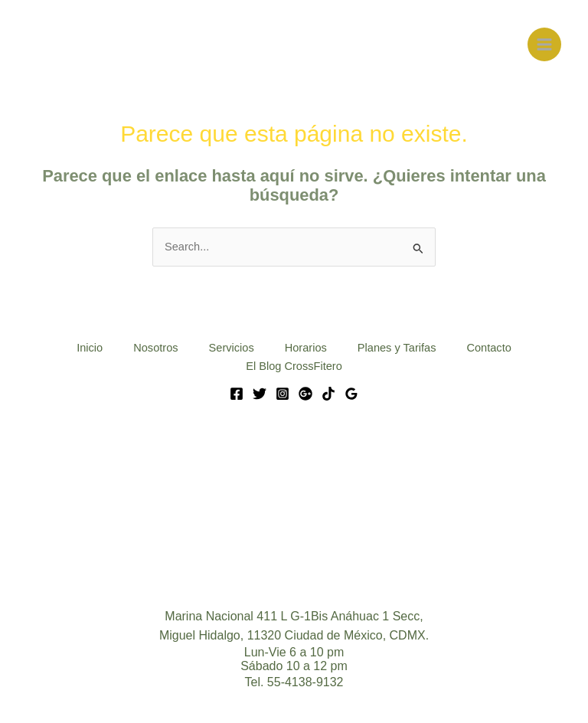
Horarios (306, 348)
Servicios (232, 348)
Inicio (90, 348)
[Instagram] (283, 394)
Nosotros (155, 348)
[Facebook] (237, 394)
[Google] (305, 394)
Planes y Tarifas (397, 348)
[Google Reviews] (351, 394)
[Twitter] (260, 394)
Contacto (488, 348)
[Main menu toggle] (544, 44)
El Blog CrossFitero (294, 366)
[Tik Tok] (328, 394)
